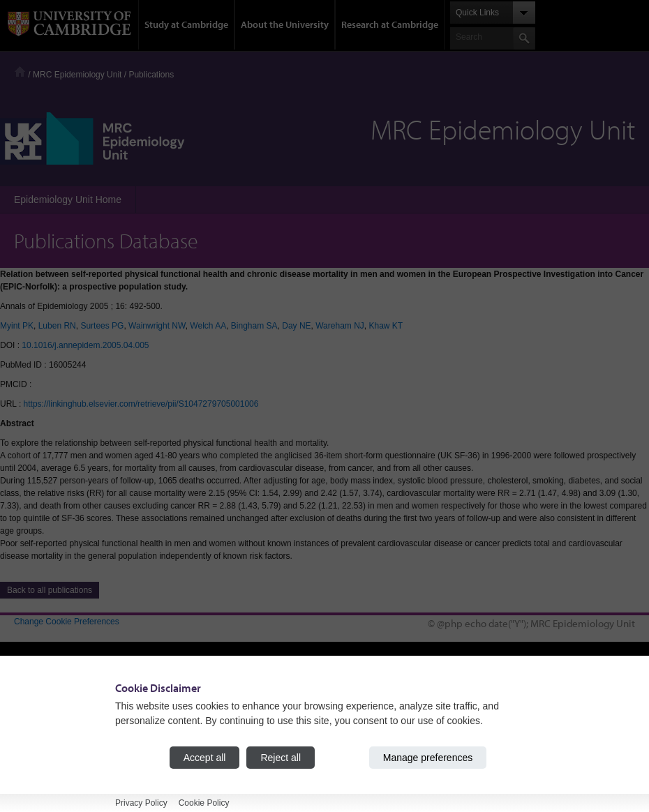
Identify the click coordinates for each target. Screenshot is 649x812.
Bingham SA (254, 326)
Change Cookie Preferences (67, 622)
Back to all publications (50, 590)
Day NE (296, 326)
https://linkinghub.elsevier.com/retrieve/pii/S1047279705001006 (141, 404)
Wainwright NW (157, 326)
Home (20, 72)
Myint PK (17, 326)
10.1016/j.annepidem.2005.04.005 (85, 345)
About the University (285, 24)
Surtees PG (102, 326)
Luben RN (57, 326)
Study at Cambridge (186, 24)
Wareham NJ (340, 326)
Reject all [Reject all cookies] (281, 758)
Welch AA (208, 326)
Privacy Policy (141, 803)
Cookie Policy (204, 803)
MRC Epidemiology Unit (77, 75)
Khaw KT (386, 326)
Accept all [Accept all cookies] (205, 758)
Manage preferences (428, 758)
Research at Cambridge (390, 24)
